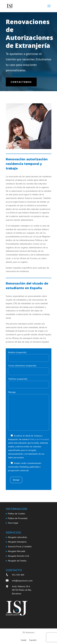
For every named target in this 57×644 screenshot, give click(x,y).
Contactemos (21, 82)
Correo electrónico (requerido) (29, 368)
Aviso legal (13, 523)
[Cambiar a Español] (33, 640)
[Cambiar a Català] (23, 640)
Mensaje (29, 411)
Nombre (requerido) (29, 355)
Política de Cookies (16, 514)
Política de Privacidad (39, 439)
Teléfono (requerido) (29, 382)
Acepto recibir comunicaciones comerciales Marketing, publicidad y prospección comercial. (25, 467)
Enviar (16, 480)
